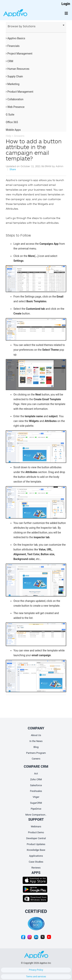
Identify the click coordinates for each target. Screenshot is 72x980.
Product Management (19, 92)
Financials (13, 46)
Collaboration (15, 99)
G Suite (10, 115)
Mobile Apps (13, 130)
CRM (9, 61)
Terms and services (36, 977)
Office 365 (12, 122)
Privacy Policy (36, 970)
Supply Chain (14, 76)
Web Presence (15, 107)
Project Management (19, 54)
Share (13, 169)
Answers (19, 136)
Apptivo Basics (15, 38)
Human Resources (18, 69)
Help (9, 136)
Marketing (13, 84)
